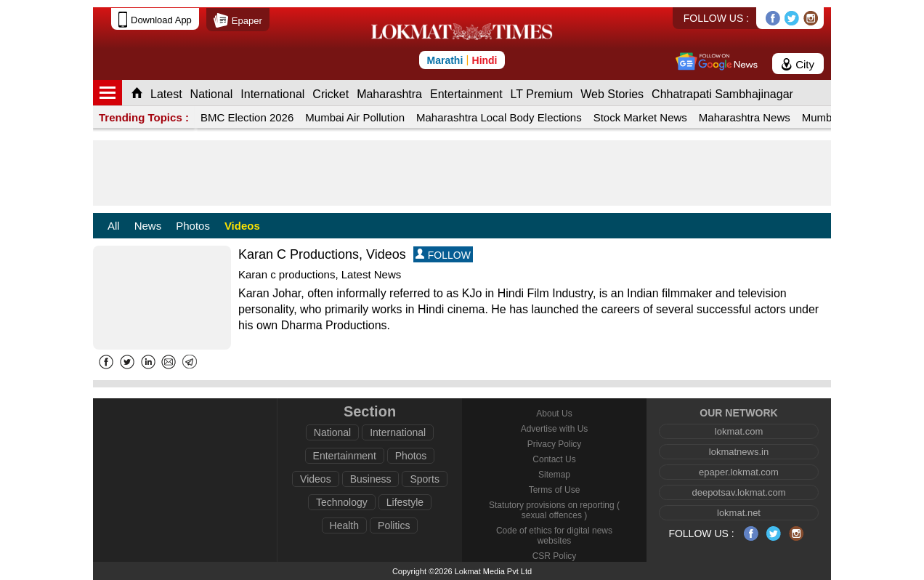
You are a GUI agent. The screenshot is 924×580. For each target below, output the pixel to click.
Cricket (331, 94)
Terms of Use (555, 490)
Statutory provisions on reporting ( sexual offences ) (554, 510)
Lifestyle (405, 502)
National (212, 94)
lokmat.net (739, 513)
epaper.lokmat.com (739, 472)
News (148, 226)
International (272, 94)
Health (344, 525)
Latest (166, 94)
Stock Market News (640, 117)
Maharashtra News (745, 117)
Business (371, 479)
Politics (394, 525)
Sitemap (554, 475)
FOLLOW (443, 255)
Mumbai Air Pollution (355, 117)
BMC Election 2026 (247, 117)
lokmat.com (739, 431)
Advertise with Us (555, 429)
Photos (193, 226)
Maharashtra (389, 94)
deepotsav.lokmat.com (738, 492)
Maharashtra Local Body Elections (499, 117)
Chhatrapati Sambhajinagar (722, 94)
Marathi (445, 60)
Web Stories (612, 94)
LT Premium (542, 94)
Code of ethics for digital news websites (554, 536)
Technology (342, 502)
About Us (554, 414)
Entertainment (466, 94)
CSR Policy (555, 556)
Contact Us (554, 459)
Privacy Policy (555, 444)
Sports (424, 479)
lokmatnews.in (739, 452)
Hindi (485, 60)
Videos (242, 226)
